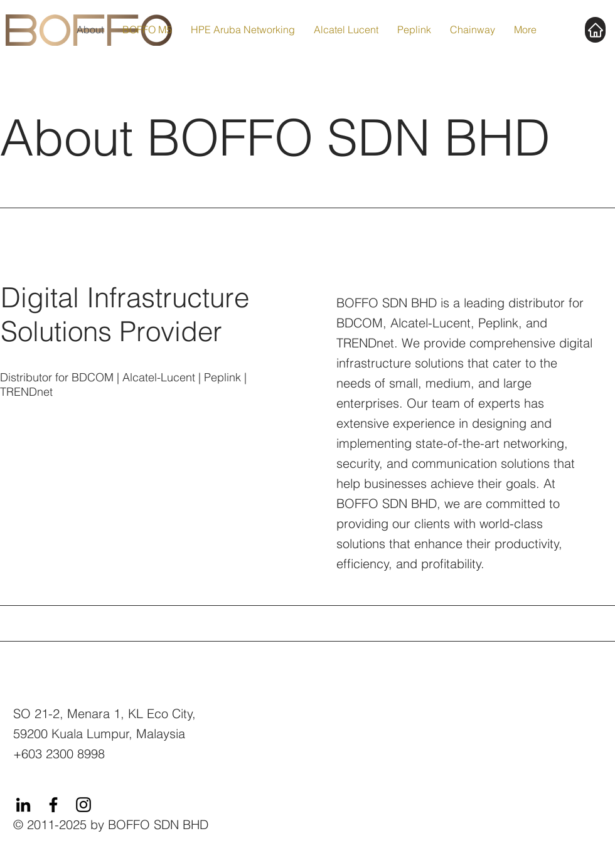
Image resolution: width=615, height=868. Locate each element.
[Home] (595, 30)
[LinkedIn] (23, 805)
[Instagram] (83, 805)
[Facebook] (53, 805)
